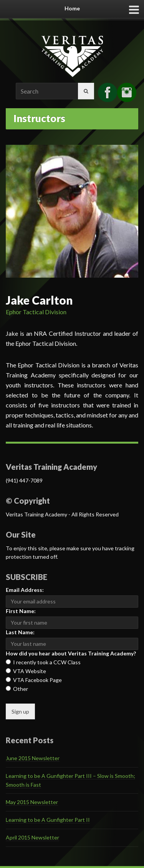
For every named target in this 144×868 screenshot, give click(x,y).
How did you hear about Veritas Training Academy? (71, 653)
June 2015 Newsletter (33, 758)
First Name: (21, 611)
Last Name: (20, 632)
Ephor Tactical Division (36, 312)
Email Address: (25, 590)
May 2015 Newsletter (32, 802)
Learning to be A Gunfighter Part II (48, 820)
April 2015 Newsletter (32, 837)
